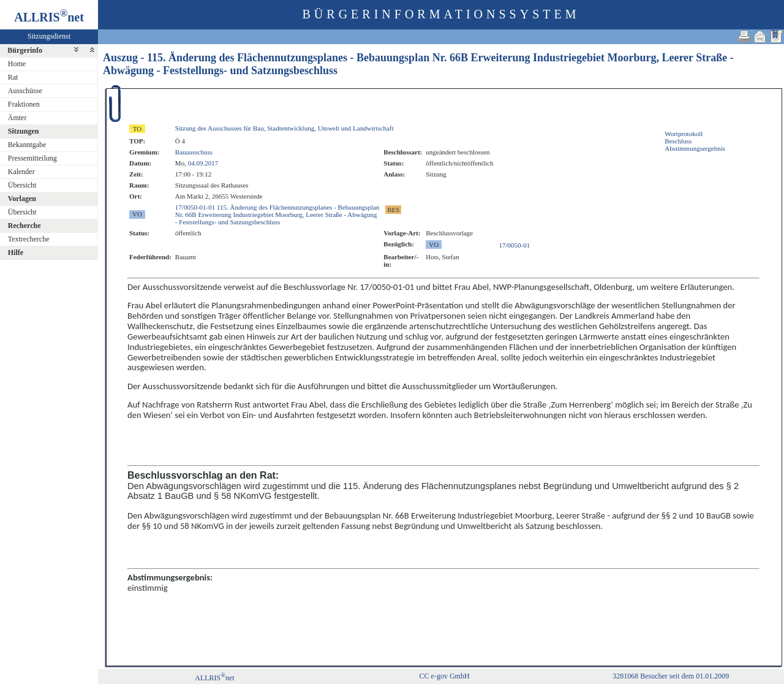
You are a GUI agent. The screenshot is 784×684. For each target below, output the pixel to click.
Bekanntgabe (27, 145)
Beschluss (678, 141)
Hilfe (16, 253)
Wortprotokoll (684, 134)
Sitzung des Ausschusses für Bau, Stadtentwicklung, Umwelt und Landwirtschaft (285, 128)
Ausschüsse (25, 91)
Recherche (24, 226)
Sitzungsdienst (49, 36)
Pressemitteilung (32, 158)
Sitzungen (24, 131)
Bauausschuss (194, 152)
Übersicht (22, 185)
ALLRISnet (214, 678)
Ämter (17, 118)
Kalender (21, 172)
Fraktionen (24, 104)
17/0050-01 (515, 245)
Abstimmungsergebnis (695, 148)
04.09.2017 (203, 163)
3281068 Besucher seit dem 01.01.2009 (671, 676)
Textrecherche (29, 239)
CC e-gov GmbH (445, 676)
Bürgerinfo (25, 50)
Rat (13, 77)
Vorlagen (22, 199)
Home (17, 64)
